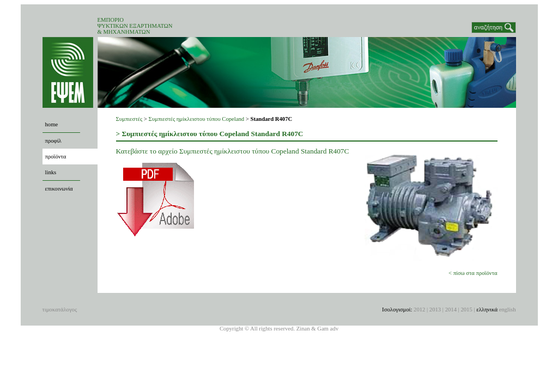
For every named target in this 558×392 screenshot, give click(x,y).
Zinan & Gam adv (317, 329)
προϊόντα (56, 157)
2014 (451, 310)
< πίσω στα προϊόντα (473, 273)
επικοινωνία (59, 189)
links (51, 172)
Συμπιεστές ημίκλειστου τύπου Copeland (196, 119)
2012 (419, 310)
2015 (466, 310)
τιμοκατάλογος (60, 310)
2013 (435, 310)
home (52, 124)
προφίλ (53, 141)
